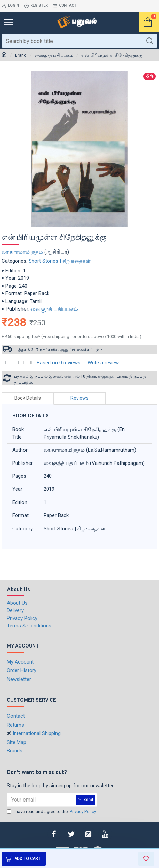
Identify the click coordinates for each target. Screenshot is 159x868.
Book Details (28, 398)
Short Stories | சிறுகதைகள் (60, 261)
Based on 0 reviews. (59, 363)
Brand (21, 55)
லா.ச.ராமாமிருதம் (22, 252)
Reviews (79, 398)
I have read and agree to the (52, 812)
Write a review (103, 363)
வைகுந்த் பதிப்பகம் (54, 55)
